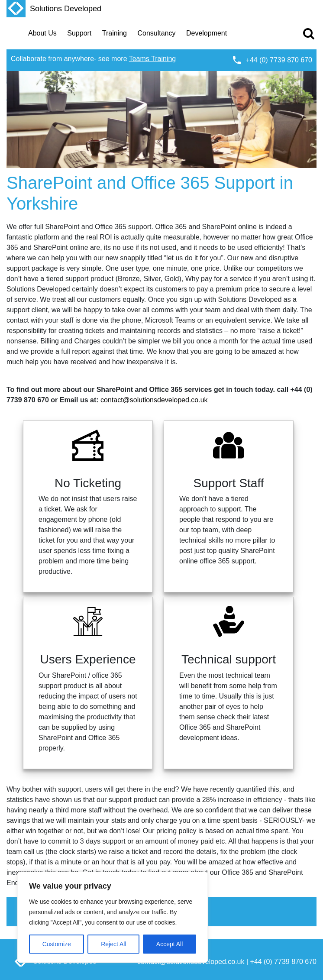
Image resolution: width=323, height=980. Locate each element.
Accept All (170, 944)
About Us (42, 33)
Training (115, 33)
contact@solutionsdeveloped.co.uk (154, 400)
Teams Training (153, 59)
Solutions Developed (54, 9)
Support (79, 33)
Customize (57, 944)
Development (207, 33)
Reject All (113, 944)
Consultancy (156, 33)
